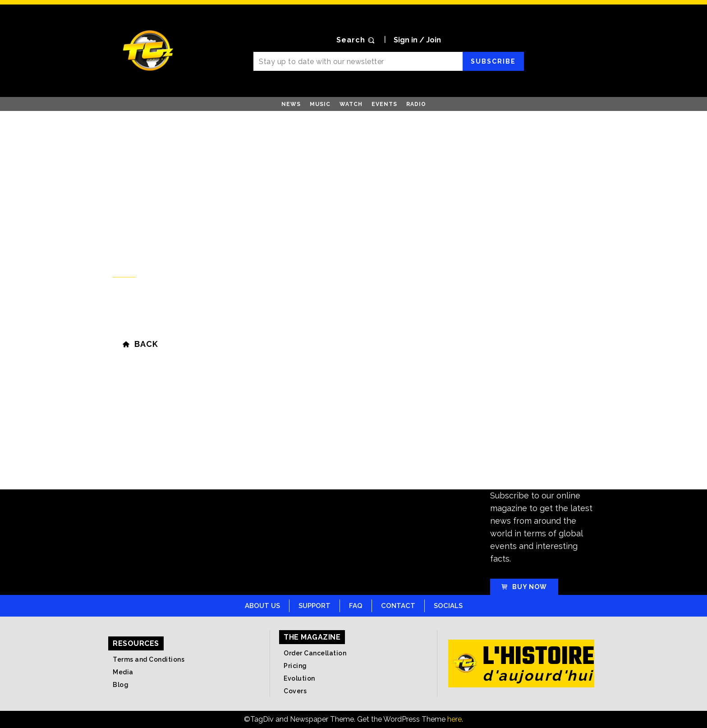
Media (123, 672)
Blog (121, 685)
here (454, 719)
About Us (262, 606)
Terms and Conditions (149, 659)
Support (314, 606)
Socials (448, 606)
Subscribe (493, 61)
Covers (295, 691)
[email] (358, 61)
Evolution (299, 678)
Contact (398, 606)
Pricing (295, 666)
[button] (357, 40)
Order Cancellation (315, 653)
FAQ (356, 606)
